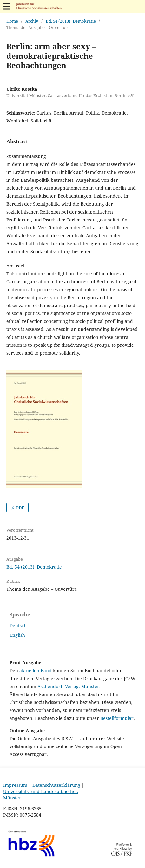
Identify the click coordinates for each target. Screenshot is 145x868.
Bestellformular (117, 718)
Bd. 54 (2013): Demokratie (71, 21)
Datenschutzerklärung (56, 785)
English (17, 635)
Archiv (32, 21)
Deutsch (18, 625)
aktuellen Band (36, 671)
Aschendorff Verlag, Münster (68, 686)
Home (12, 21)
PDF (20, 508)
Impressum (15, 785)
